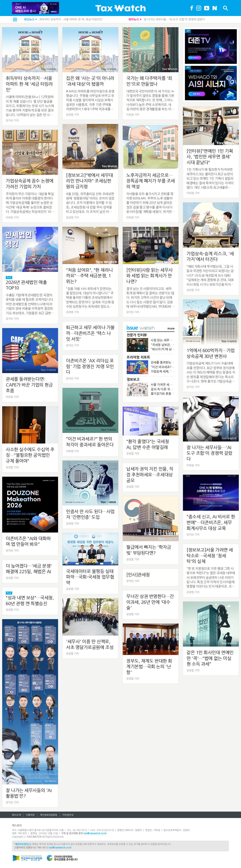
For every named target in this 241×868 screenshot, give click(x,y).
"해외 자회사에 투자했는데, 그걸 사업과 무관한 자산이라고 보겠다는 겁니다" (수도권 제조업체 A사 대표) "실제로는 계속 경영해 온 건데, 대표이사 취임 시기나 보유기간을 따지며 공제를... (210, 276)
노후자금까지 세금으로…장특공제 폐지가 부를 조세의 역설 (151, 181)
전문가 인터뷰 (137, 335)
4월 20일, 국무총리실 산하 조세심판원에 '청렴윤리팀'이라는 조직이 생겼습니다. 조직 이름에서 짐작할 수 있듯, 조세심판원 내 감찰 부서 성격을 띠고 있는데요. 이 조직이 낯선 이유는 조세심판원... (90, 203)
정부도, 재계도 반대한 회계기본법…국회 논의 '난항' (149, 667)
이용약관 (30, 815)
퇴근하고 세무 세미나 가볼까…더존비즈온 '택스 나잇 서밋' (90, 333)
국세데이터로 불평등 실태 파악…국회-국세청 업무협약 (90, 577)
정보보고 (133, 380)
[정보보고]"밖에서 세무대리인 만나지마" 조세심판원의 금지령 (90, 181)
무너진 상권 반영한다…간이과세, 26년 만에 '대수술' (150, 602)
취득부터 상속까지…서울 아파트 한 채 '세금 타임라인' (71, 19)
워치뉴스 (134, 19)
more (171, 328)
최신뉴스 (29, 19)
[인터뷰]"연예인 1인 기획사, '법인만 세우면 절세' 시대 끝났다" (210, 157)
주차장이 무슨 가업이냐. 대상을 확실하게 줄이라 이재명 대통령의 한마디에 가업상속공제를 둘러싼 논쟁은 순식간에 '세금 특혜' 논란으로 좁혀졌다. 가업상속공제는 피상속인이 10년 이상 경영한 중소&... (30, 203)
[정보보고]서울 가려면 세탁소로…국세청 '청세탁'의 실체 (210, 556)
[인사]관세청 (138, 575)
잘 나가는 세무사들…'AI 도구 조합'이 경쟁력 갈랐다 (174, 19)
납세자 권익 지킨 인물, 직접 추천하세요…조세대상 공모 (150, 475)
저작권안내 (68, 815)
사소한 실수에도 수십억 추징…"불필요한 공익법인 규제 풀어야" (30, 455)
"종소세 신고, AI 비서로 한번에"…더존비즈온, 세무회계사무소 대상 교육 (211, 522)
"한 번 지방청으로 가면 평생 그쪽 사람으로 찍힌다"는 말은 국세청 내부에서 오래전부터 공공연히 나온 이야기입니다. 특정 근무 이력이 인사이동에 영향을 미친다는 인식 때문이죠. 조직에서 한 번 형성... (211, 578)
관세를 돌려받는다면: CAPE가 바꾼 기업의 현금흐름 (29, 385)
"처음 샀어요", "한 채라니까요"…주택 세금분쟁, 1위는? (89, 276)
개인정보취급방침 (48, 815)
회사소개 (16, 815)
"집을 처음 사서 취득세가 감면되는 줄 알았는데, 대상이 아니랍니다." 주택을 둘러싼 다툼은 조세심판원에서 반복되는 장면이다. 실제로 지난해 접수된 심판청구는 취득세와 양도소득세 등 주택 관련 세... (90, 298)
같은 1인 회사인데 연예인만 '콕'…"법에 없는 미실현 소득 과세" (210, 658)
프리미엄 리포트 (138, 357)
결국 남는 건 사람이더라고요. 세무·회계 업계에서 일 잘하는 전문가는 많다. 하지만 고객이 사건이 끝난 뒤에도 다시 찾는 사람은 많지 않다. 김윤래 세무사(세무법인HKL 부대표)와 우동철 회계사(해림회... (151, 298)
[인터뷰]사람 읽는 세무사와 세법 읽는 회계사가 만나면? (150, 276)
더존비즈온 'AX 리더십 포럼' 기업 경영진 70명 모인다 (90, 366)
